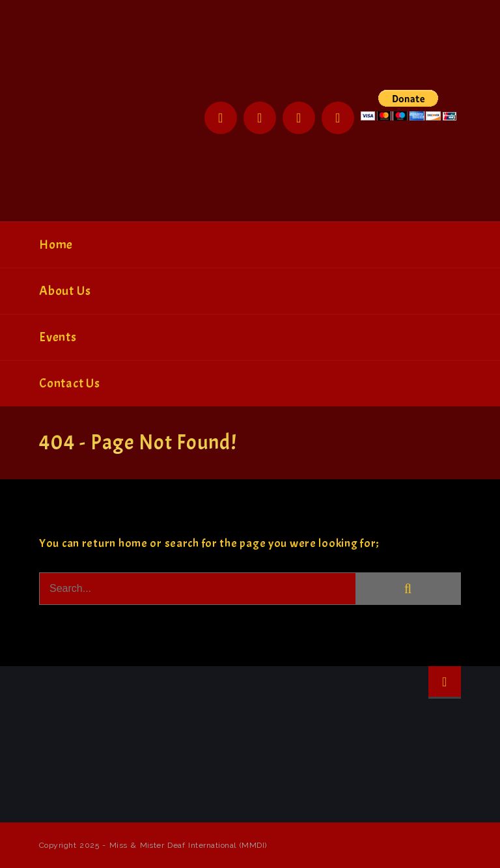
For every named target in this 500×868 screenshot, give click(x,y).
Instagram (299, 118)
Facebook (221, 118)
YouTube (338, 118)
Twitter (260, 118)
